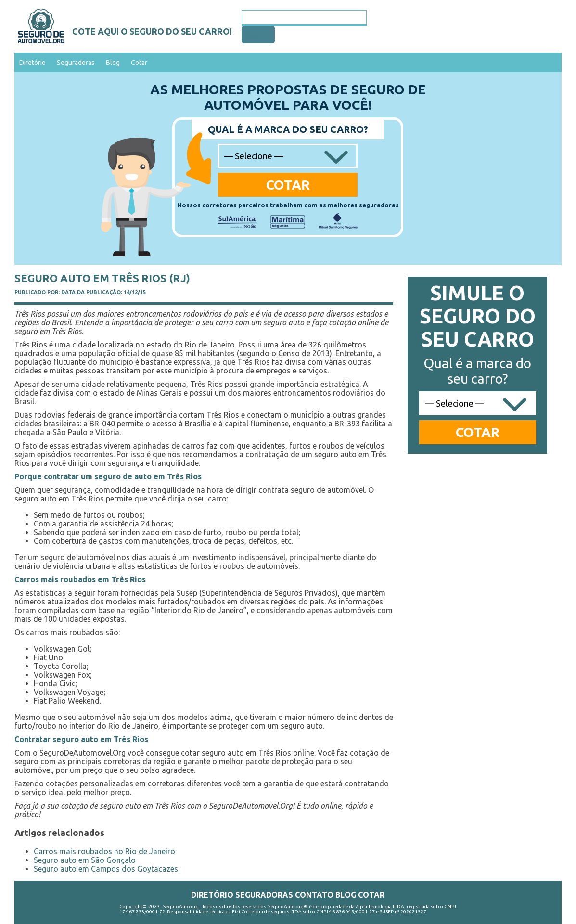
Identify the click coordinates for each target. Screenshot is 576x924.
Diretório (32, 63)
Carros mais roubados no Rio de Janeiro (104, 851)
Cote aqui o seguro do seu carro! (152, 31)
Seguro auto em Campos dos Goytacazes (106, 869)
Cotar (139, 63)
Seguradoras (76, 63)
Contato (314, 895)
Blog (113, 63)
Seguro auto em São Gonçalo (85, 860)
